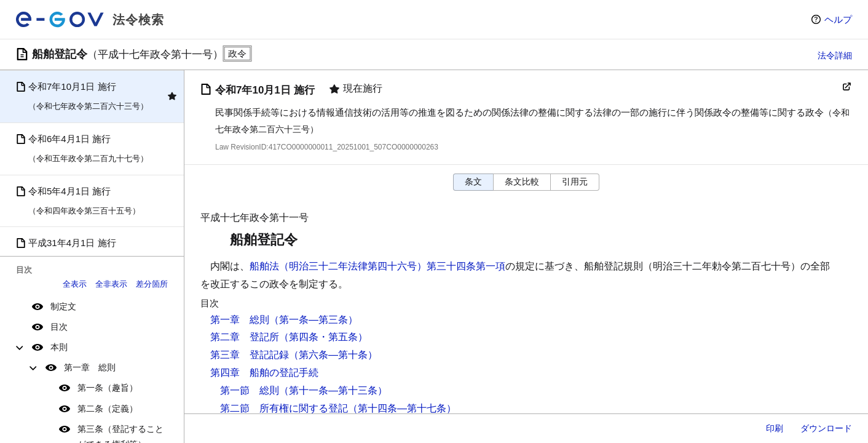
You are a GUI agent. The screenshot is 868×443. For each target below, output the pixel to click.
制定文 (63, 306)
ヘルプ (838, 19)
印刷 (775, 428)
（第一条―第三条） (314, 320)
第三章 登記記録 (250, 355)
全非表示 (111, 284)
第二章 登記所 (245, 337)
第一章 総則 (90, 367)
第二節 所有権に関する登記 (284, 408)
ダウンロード (826, 428)
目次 (59, 327)
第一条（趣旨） (108, 388)
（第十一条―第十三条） (333, 390)
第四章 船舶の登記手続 (264, 373)
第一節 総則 (250, 390)
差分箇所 (152, 284)
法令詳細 (835, 55)
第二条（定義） (108, 409)
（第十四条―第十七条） (402, 408)
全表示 (75, 284)
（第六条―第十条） (333, 355)
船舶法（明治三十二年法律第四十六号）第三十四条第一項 (377, 266)
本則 (59, 347)
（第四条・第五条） (323, 337)
